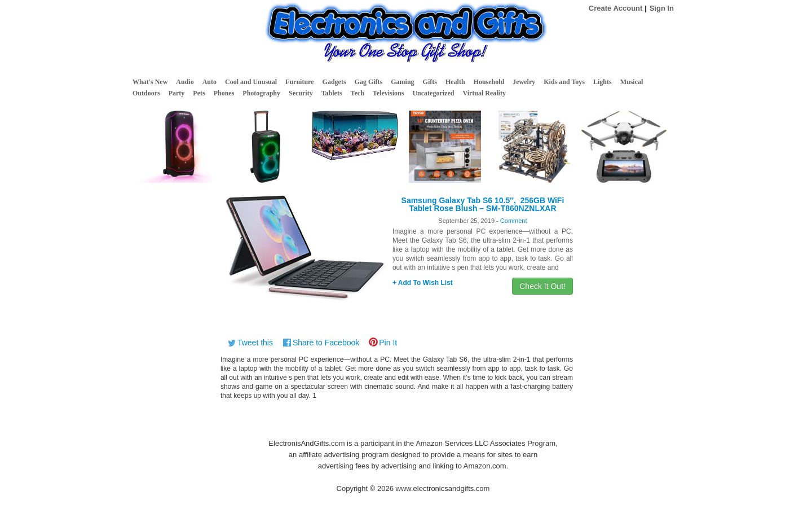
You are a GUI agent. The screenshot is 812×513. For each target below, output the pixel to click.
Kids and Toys (564, 82)
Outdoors (146, 93)
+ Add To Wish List (423, 283)
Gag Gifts (369, 82)
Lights (603, 82)
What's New (150, 82)
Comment (514, 221)
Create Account (616, 8)
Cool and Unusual (251, 82)
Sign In (662, 8)
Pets (199, 93)
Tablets (332, 93)
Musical (632, 82)
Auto (209, 82)
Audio (185, 82)
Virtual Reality (484, 93)
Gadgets (334, 82)
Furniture (299, 82)
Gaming (402, 82)
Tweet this (255, 343)
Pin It (388, 343)
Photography (261, 93)
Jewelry (524, 82)
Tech (358, 93)
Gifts (430, 82)
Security (301, 93)
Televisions (389, 93)
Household (489, 82)
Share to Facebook (326, 343)
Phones (224, 93)
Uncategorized (433, 93)
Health (455, 82)
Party (177, 93)
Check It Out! (542, 286)
